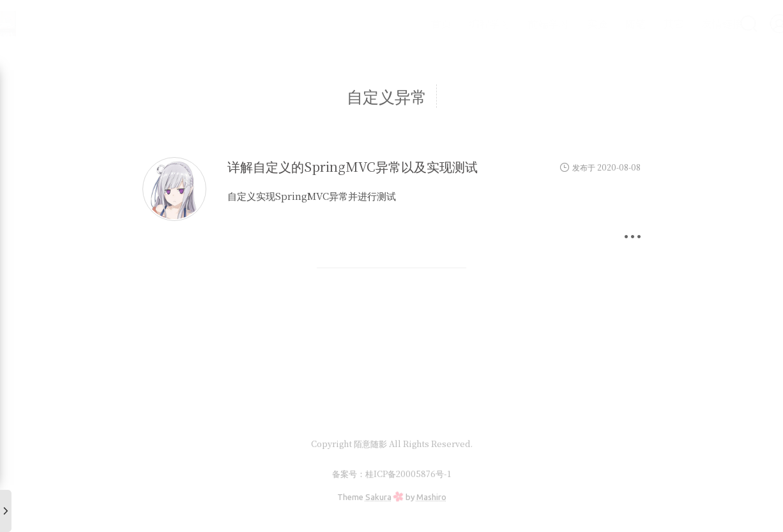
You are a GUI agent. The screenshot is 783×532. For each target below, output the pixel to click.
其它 (640, 23)
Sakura (378, 497)
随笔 (602, 23)
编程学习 (456, 23)
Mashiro (431, 497)
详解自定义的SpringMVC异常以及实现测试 (353, 166)
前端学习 (515, 23)
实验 (563, 23)
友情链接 (688, 23)
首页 (407, 23)
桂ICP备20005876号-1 (408, 474)
